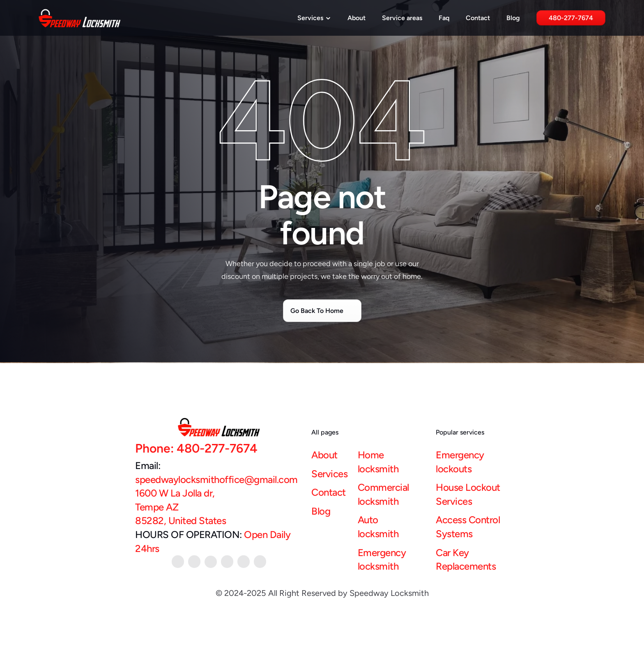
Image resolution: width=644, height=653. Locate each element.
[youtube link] (194, 562)
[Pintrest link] (178, 562)
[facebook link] (211, 562)
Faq (444, 18)
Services (329, 474)
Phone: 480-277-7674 (196, 448)
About (356, 18)
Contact (478, 18)
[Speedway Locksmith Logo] (80, 18)
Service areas (402, 18)
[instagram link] (260, 562)
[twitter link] (227, 562)
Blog (513, 18)
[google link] (244, 562)
